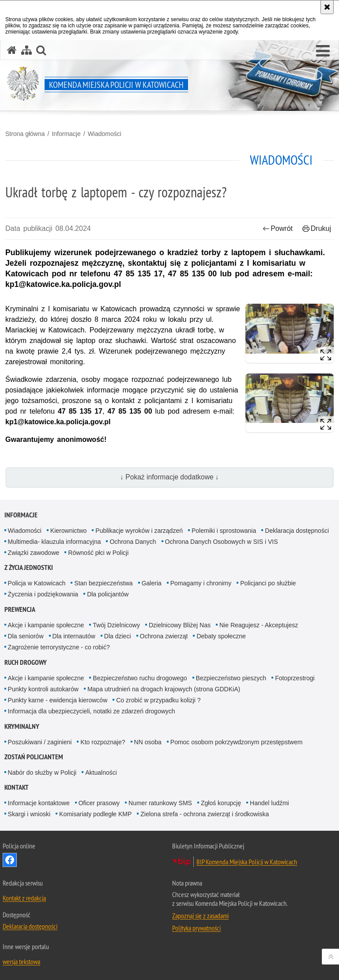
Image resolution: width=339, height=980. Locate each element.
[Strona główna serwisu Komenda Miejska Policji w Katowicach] (12, 50)
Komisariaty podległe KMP (95, 814)
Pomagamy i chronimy (201, 583)
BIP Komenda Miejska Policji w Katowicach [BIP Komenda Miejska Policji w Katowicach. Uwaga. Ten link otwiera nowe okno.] (247, 862)
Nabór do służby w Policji (42, 773)
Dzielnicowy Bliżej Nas (180, 625)
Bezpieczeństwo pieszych (231, 678)
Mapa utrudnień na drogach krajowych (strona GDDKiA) (164, 689)
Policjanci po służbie (268, 583)
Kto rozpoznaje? (103, 742)
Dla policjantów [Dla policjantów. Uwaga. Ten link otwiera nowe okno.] (108, 594)
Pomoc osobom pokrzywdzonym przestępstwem (237, 742)
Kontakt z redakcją (24, 898)
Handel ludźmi (269, 803)
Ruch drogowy (26, 662)
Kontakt (17, 787)
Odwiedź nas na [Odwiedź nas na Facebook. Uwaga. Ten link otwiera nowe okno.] (10, 860)
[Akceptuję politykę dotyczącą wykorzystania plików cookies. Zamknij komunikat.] (327, 7)
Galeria (152, 583)
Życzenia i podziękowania (43, 594)
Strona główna (25, 134)
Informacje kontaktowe (39, 803)
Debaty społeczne (221, 636)
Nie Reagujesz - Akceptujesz (259, 625)
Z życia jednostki (29, 567)
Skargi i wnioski (29, 814)
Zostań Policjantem (34, 757)
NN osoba (148, 742)
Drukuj (317, 228)
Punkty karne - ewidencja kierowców (58, 700)
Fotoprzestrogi (295, 678)
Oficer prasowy (99, 803)
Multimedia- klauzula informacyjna (55, 542)
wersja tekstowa (21, 961)
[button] (323, 51)
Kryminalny (22, 726)
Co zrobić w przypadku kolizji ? (158, 700)
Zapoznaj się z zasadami (200, 916)
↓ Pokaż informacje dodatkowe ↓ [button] (169, 477)
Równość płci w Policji (98, 553)
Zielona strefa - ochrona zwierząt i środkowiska (205, 814)
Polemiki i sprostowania (224, 531)
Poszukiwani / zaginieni (40, 742)
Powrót (278, 228)
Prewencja (20, 609)
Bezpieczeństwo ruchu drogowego (140, 678)
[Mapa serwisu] (26, 50)
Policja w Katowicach (37, 583)
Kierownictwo (68, 531)
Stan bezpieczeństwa (103, 583)
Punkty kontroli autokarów (43, 689)
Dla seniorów (26, 636)
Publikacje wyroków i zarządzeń (139, 531)
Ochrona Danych (133, 542)
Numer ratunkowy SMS (160, 803)
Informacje (66, 134)
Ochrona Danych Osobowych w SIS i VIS (222, 542)
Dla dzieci (118, 636)
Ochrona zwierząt (164, 636)
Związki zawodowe (34, 553)
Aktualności (101, 773)
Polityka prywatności (196, 928)
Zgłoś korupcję (221, 803)
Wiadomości (105, 134)
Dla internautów (74, 636)
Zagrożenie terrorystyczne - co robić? (59, 647)
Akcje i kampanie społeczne (46, 625)
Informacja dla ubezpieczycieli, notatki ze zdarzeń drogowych (92, 711)
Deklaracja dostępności (297, 531)
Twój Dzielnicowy (116, 625)
